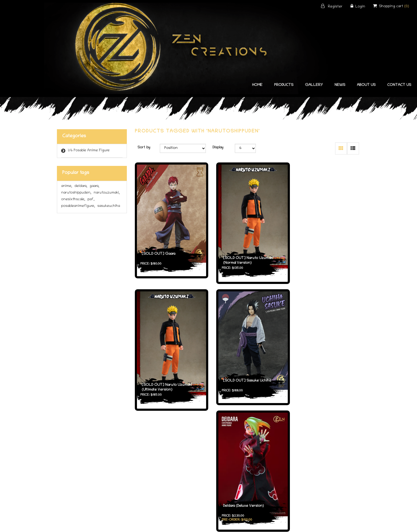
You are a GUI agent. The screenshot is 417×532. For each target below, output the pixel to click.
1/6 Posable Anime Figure (89, 151)
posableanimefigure (78, 206)
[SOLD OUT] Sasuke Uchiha (165, 371)
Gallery (314, 85)
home (257, 85)
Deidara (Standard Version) (320, 375)
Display (218, 148)
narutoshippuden (76, 193)
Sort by (144, 148)
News (340, 85)
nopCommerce (219, 524)
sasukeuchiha (109, 206)
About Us (366, 85)
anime (67, 186)
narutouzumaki (107, 193)
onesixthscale (73, 200)
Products (284, 85)
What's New (157, 492)
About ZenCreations (260, 485)
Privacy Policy (208, 492)
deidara (81, 186)
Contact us (399, 85)
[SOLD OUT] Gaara (158, 250)
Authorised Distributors (260, 492)
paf (91, 200)
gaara (94, 186)
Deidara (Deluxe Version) (239, 375)
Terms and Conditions (209, 485)
